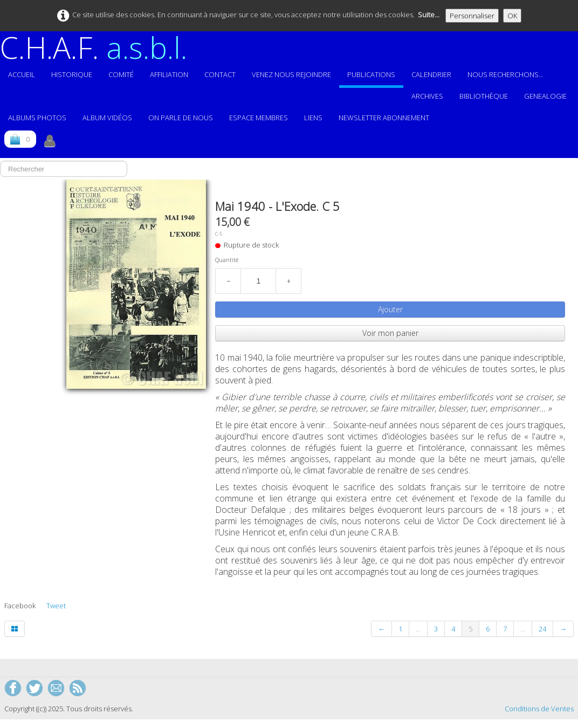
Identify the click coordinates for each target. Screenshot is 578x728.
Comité (121, 74)
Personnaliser (472, 16)
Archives (427, 96)
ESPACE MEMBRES (259, 118)
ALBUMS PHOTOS (37, 118)
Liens (313, 118)
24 (542, 629)
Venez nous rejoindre (291, 74)
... (418, 629)
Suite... (429, 15)
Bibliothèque (484, 96)
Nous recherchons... (505, 74)
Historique (72, 74)
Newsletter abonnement (384, 118)
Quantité (227, 260)
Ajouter (390, 309)
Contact (220, 74)
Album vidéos (107, 118)
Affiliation (169, 74)
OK (512, 16)
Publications (371, 74)
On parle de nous (181, 118)
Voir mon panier (390, 333)
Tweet (56, 606)
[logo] (98, 47)
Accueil (22, 74)
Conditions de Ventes (539, 709)
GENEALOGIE (545, 96)
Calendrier (431, 74)
